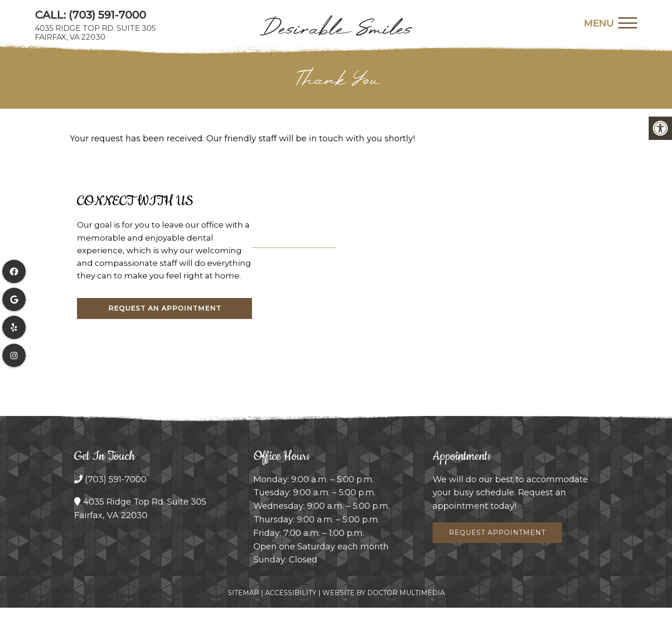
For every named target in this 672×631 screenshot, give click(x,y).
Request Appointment (497, 533)
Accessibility (291, 593)
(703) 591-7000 (107, 15)
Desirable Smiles (336, 28)
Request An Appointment (165, 308)
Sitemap (243, 593)
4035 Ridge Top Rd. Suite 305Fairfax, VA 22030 (95, 33)
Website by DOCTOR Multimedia (384, 593)
